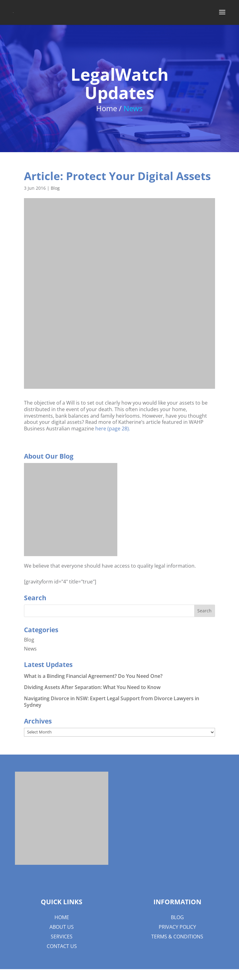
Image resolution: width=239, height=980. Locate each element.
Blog (55, 188)
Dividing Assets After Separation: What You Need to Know (92, 687)
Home (62, 917)
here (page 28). (113, 429)
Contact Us (62, 946)
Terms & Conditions (177, 937)
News (30, 649)
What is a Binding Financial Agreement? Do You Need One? (93, 676)
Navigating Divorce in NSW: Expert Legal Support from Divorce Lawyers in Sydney (112, 702)
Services (62, 937)
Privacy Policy (177, 927)
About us (62, 927)
